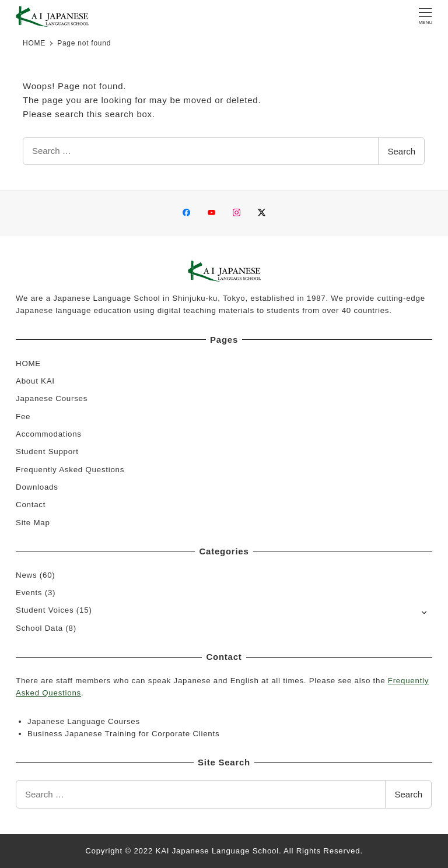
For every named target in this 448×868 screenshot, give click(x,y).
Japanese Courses (52, 398)
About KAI (35, 381)
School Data (39, 628)
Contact (31, 505)
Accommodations (49, 434)
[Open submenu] (424, 611)
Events (29, 593)
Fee (23, 417)
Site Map (33, 523)
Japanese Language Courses (84, 721)
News (26, 575)
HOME (28, 363)
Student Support (47, 451)
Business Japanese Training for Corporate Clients (123, 734)
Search (401, 151)
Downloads (37, 487)
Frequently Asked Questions (70, 470)
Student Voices (45, 610)
